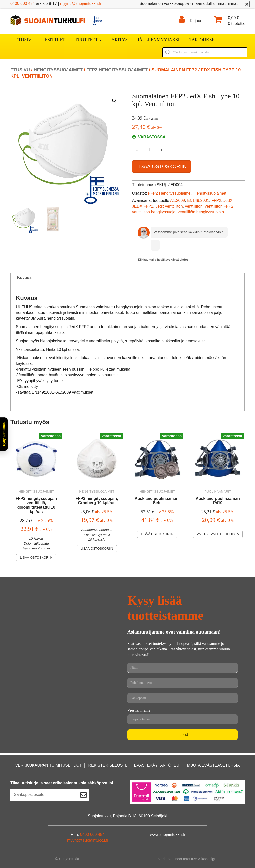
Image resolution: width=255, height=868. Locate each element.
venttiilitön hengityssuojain (201, 212)
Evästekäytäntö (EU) (157, 765)
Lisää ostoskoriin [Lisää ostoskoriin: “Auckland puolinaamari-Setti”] (157, 534)
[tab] (24, 278)
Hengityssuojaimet (58, 70)
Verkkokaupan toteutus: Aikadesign (187, 859)
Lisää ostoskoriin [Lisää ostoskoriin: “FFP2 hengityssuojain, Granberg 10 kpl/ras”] (97, 548)
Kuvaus (24, 277)
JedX (228, 201)
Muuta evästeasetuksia (213, 765)
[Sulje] (247, 4)
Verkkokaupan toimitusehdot (49, 765)
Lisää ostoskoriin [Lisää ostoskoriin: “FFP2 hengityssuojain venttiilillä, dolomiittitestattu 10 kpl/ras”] (36, 557)
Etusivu (25, 40)
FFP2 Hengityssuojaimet (117, 70)
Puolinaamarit (218, 492)
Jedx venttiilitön (169, 206)
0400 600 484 (23, 4)
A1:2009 (178, 201)
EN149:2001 (198, 201)
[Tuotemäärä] (149, 150)
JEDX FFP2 (143, 206)
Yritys (119, 40)
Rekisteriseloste (108, 765)
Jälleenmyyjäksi (158, 40)
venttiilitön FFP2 (219, 206)
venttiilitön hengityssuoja (154, 212)
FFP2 (216, 201)
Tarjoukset (203, 40)
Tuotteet (88, 40)
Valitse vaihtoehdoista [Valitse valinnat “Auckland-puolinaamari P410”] (218, 534)
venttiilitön (194, 206)
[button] (114, 101)
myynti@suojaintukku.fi (80, 4)
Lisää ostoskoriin (161, 166)
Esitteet (55, 40)
